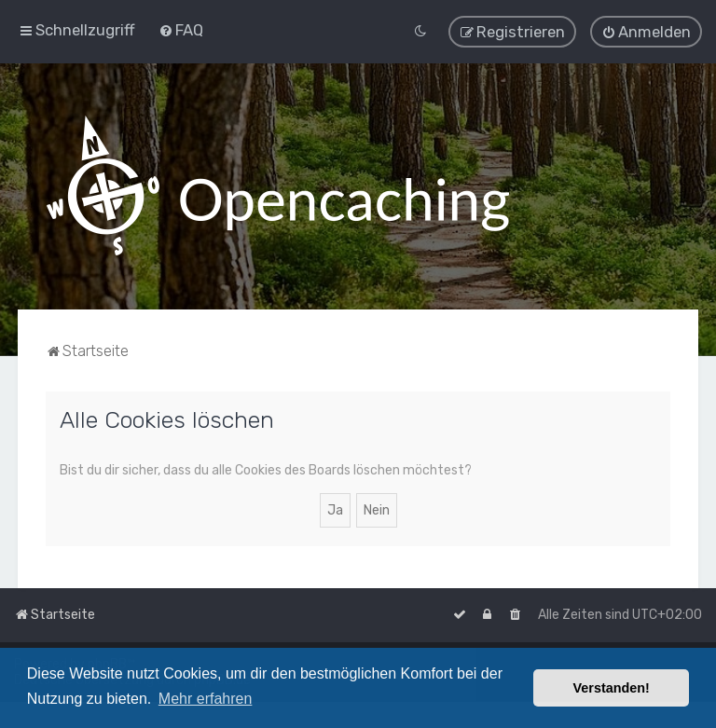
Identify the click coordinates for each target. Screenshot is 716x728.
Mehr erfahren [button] (206, 699)
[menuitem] (181, 30)
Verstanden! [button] (612, 688)
